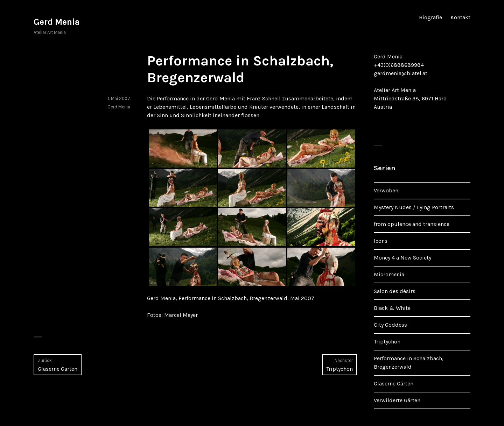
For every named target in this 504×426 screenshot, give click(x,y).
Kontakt (460, 17)
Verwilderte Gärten (397, 400)
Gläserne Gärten (394, 384)
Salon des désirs (395, 291)
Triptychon (387, 342)
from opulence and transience (412, 224)
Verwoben (386, 190)
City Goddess (390, 325)
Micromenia (389, 274)
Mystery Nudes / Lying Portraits (414, 207)
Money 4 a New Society (402, 258)
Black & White (392, 308)
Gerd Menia (57, 22)
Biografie (430, 17)
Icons (381, 241)
